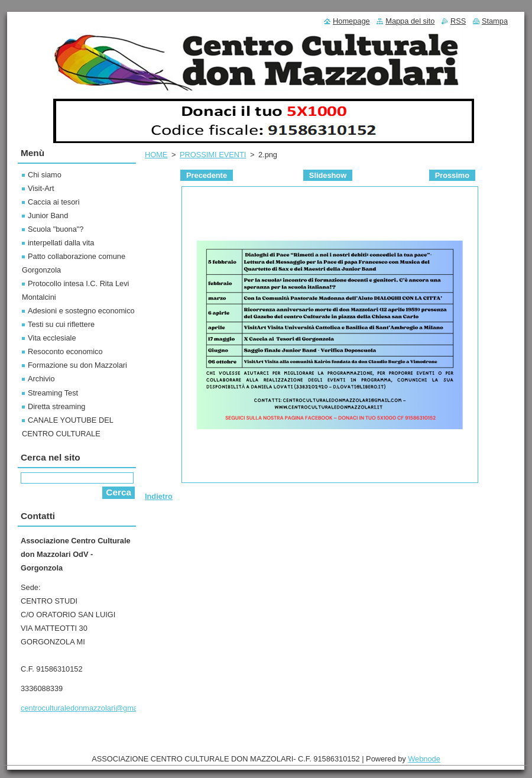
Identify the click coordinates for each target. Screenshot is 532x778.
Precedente (207, 175)
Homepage (351, 21)
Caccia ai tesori (53, 202)
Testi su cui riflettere (61, 324)
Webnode (424, 759)
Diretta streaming (56, 406)
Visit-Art (41, 188)
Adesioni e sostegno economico (81, 311)
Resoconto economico (65, 351)
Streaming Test (53, 393)
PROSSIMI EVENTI (213, 155)
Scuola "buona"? (56, 229)
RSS (458, 21)
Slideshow (328, 175)
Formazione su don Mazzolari (77, 365)
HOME (156, 155)
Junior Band (48, 215)
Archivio (41, 379)
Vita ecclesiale (52, 338)
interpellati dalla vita (61, 243)
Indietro (159, 496)
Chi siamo (45, 175)
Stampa (495, 21)
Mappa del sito (410, 21)
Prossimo (452, 175)
